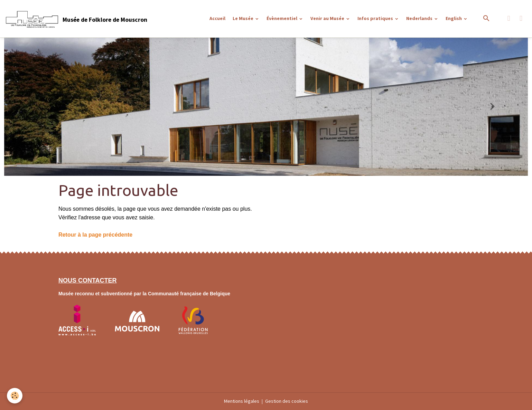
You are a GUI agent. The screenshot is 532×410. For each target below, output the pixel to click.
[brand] (76, 19)
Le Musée (244, 18)
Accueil (217, 18)
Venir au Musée (328, 18)
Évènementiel (282, 18)
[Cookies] (15, 396)
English (454, 18)
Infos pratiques (376, 18)
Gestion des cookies (287, 401)
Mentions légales (242, 401)
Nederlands (420, 18)
